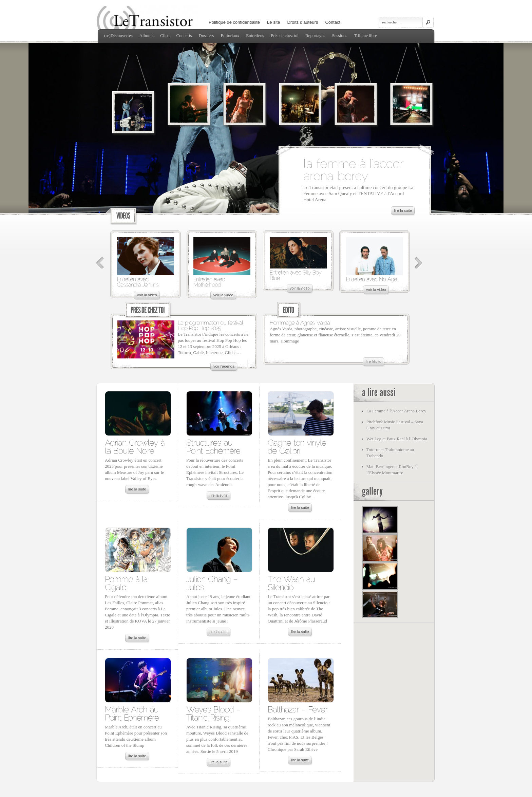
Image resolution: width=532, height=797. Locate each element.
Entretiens (255, 35)
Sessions (339, 35)
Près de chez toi (285, 35)
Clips (165, 35)
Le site (273, 22)
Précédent (100, 263)
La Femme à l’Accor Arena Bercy (396, 411)
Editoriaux (230, 35)
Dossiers (206, 35)
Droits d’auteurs (302, 22)
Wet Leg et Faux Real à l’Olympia (397, 439)
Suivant (419, 263)
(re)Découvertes (118, 35)
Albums (146, 35)
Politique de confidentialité (234, 22)
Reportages (315, 35)
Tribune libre (365, 35)
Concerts (184, 35)
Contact (333, 22)
